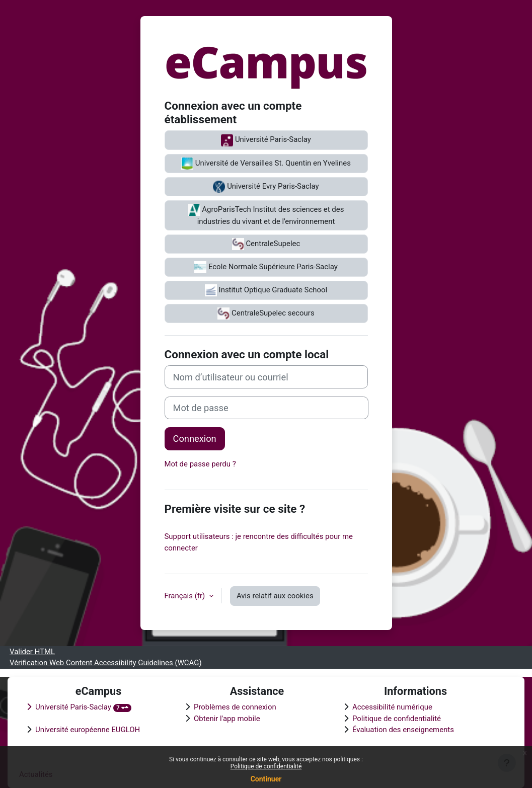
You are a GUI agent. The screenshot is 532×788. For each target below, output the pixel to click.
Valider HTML (32, 652)
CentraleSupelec (266, 244)
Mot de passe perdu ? (200, 464)
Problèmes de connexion (235, 707)
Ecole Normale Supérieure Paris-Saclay (266, 267)
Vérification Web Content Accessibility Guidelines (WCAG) (106, 663)
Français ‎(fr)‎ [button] (186, 596)
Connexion (195, 439)
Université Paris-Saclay (266, 140)
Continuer (266, 779)
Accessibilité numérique (392, 707)
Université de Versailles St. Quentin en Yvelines (266, 164)
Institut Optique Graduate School (266, 290)
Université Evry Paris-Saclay (266, 187)
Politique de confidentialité (266, 766)
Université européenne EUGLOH (88, 730)
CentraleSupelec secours (266, 313)
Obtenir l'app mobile (227, 719)
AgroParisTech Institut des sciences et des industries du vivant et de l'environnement (266, 215)
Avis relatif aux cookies (275, 596)
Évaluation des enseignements (403, 730)
